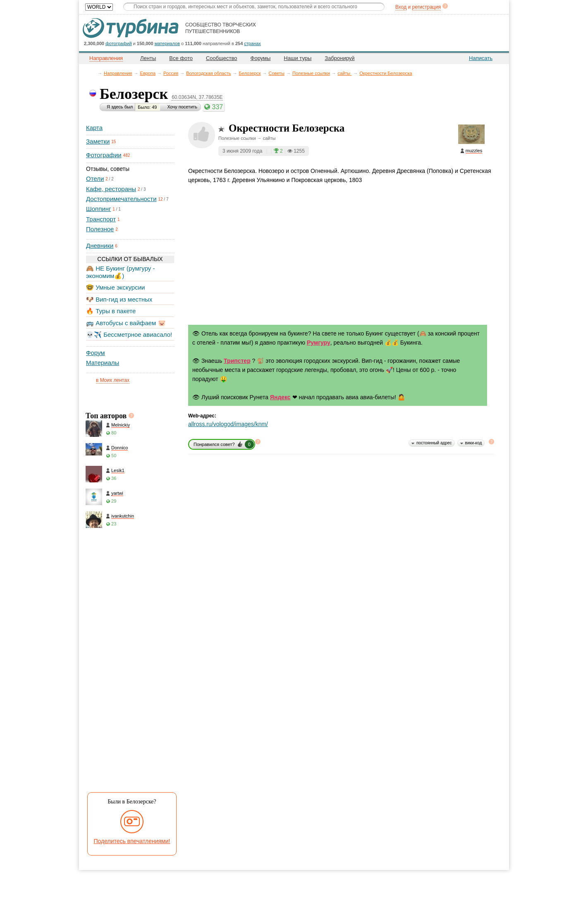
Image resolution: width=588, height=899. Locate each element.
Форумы (261, 58)
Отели (95, 179)
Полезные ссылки (311, 73)
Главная (94, 73)
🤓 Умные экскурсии (115, 287)
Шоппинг (98, 209)
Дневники (100, 246)
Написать (481, 58)
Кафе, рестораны (111, 189)
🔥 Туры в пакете (111, 311)
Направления (118, 73)
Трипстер (237, 361)
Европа (148, 73)
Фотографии (104, 155)
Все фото (181, 58)
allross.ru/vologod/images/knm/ (228, 424)
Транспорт (101, 219)
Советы (276, 73)
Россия (171, 73)
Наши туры (298, 58)
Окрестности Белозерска (386, 73)
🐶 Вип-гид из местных (119, 299)
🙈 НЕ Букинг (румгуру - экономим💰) (121, 272)
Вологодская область (208, 73)
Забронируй (339, 58)
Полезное (100, 229)
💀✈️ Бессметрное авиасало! (129, 334)
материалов (167, 43)
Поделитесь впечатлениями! (132, 841)
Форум (96, 353)
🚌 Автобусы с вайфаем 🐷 (126, 323)
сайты (345, 73)
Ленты (148, 58)
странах (252, 43)
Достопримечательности (121, 199)
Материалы (103, 363)
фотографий (119, 43)
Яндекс (280, 397)
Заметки (98, 141)
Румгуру (319, 343)
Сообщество (222, 58)
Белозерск (250, 73)
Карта (94, 128)
